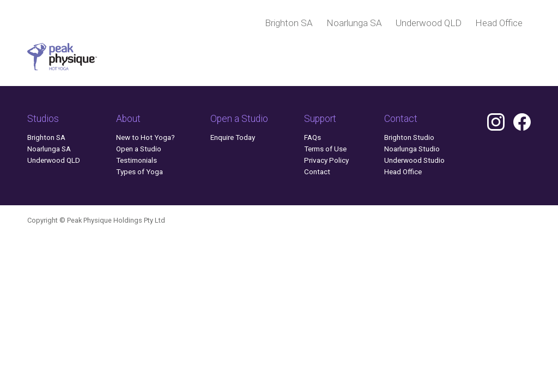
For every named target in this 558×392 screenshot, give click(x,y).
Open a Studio (139, 149)
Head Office (499, 23)
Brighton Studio (409, 137)
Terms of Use (325, 149)
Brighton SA (289, 23)
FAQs (313, 137)
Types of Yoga (139, 171)
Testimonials (137, 160)
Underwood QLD (429, 23)
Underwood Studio (414, 160)
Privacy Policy (326, 160)
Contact (317, 171)
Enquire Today (233, 137)
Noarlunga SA (354, 23)
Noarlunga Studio (412, 149)
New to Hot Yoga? (145, 137)
